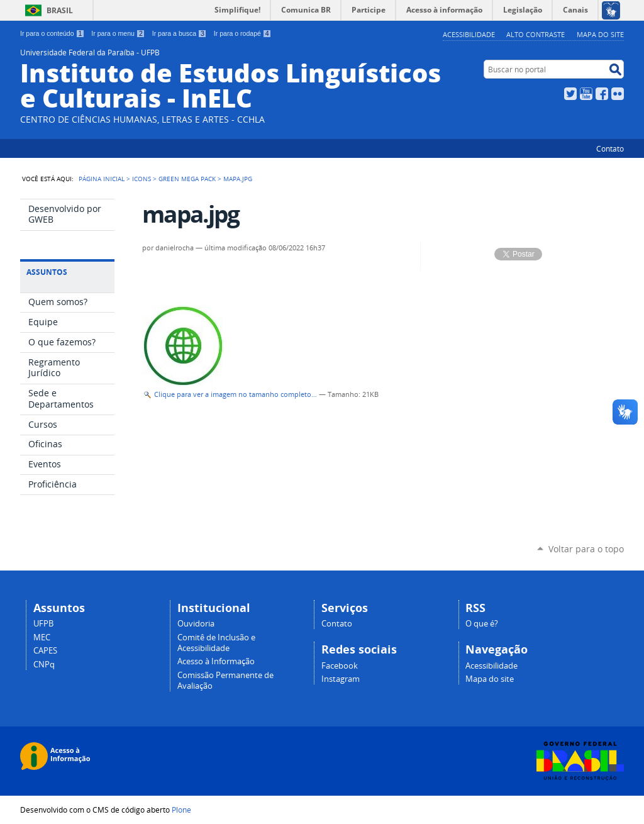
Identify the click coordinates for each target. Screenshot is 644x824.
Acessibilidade (469, 34)
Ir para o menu (118, 33)
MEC (42, 637)
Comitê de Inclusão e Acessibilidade (216, 643)
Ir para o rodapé (243, 33)
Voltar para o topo (586, 549)
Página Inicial (102, 179)
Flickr (618, 94)
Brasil (60, 10)
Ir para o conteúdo (52, 33)
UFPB (43, 624)
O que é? (482, 624)
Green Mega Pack (187, 179)
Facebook (602, 94)
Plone (181, 810)
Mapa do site (600, 34)
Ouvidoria (196, 624)
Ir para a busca (180, 33)
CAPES (45, 651)
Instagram (341, 679)
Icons (142, 179)
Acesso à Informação (216, 661)
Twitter (570, 94)
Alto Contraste (536, 34)
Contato (610, 148)
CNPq (44, 665)
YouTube (586, 94)
